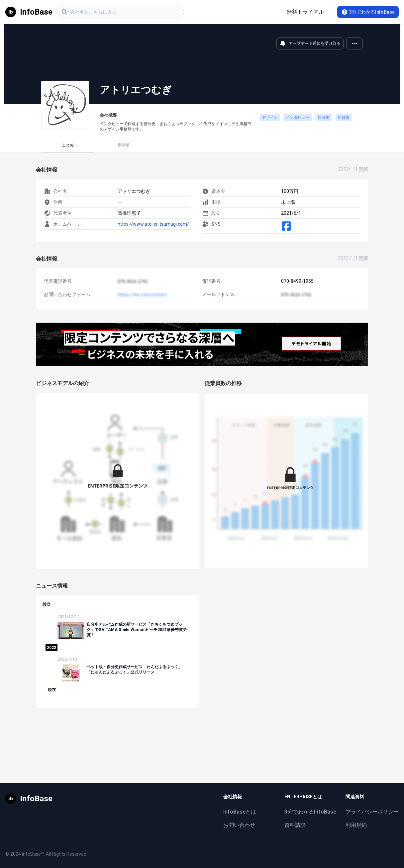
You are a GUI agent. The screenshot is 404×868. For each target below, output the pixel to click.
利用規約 (356, 825)
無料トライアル (305, 12)
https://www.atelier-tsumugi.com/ (153, 224)
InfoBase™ (33, 854)
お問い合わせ (239, 825)
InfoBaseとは (240, 812)
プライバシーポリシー (372, 812)
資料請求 (295, 825)
